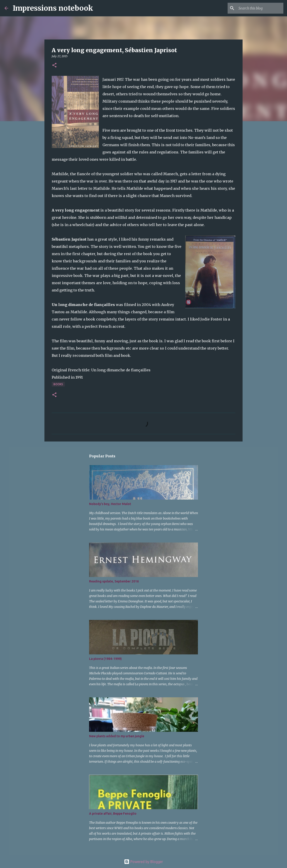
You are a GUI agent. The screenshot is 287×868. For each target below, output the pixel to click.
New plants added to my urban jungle (117, 736)
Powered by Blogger (143, 862)
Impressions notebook (53, 8)
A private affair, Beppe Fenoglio (113, 814)
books (58, 384)
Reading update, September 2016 (114, 581)
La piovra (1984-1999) (105, 659)
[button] (54, 65)
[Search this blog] (260, 8)
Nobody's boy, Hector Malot (110, 504)
